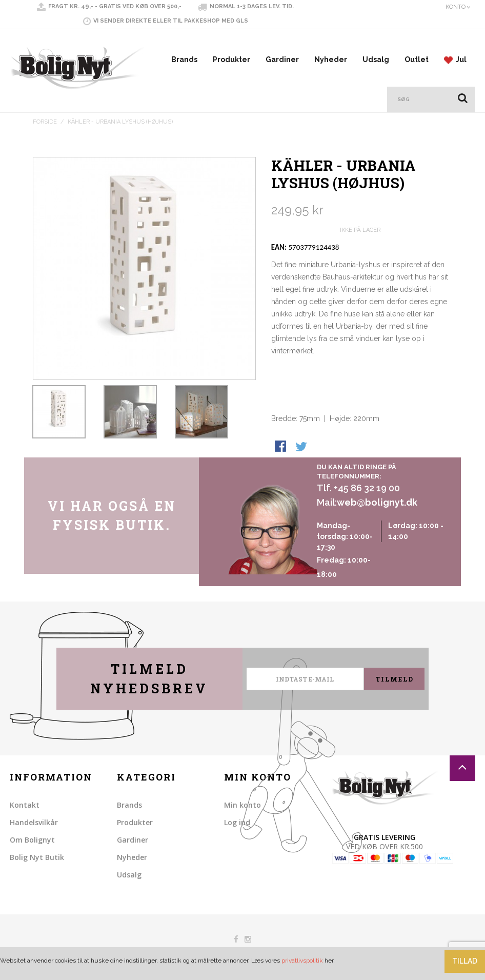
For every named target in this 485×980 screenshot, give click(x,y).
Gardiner (282, 59)
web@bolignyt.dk (377, 502)
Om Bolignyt (32, 840)
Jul (455, 60)
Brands (184, 59)
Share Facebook (281, 447)
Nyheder (331, 59)
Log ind (237, 822)
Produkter (231, 59)
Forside (45, 122)
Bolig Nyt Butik (37, 857)
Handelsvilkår (34, 822)
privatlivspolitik (302, 961)
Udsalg (376, 59)
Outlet (417, 59)
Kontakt (25, 805)
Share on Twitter (302, 447)
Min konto (243, 805)
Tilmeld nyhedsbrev (149, 679)
